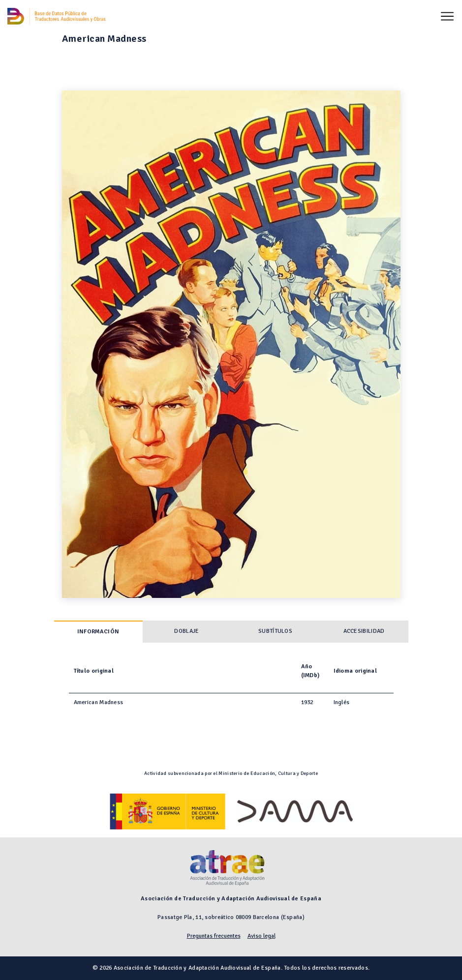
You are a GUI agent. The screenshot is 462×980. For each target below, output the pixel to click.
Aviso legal (262, 936)
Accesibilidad (364, 631)
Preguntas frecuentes (214, 936)
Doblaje (186, 631)
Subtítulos (275, 631)
